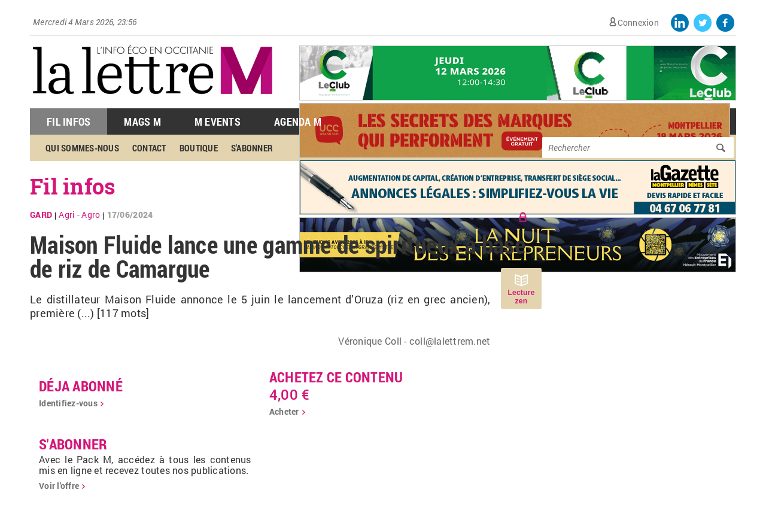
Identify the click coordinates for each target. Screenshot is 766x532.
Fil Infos (69, 121)
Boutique (199, 148)
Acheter (284, 411)
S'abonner (252, 148)
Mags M (142, 121)
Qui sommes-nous (82, 148)
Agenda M (298, 121)
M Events (218, 121)
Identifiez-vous (68, 403)
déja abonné (81, 386)
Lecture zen (521, 297)
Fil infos (73, 186)
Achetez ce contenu (336, 377)
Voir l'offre (59, 486)
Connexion (638, 22)
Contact (149, 148)
